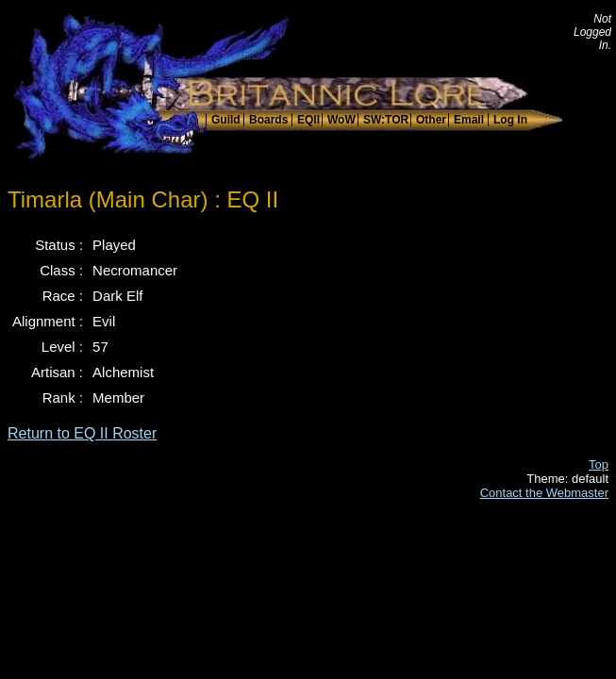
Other (431, 120)
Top (599, 464)
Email (469, 120)
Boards (268, 120)
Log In (510, 120)
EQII (308, 120)
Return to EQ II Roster (82, 433)
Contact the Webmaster (544, 493)
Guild (226, 120)
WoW (341, 120)
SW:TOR (386, 120)
